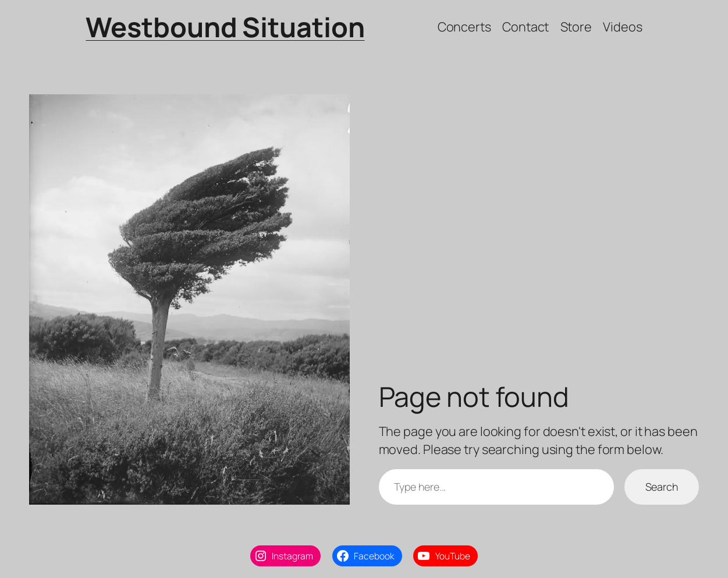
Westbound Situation (225, 27)
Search (662, 487)
